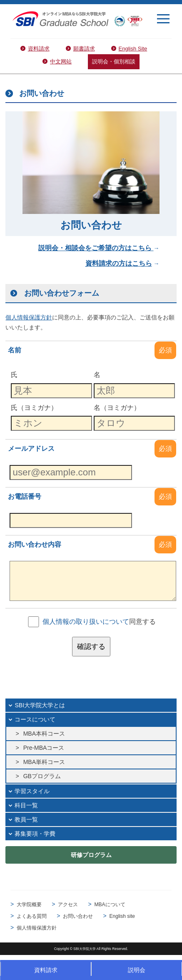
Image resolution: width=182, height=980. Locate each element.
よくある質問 (32, 916)
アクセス (68, 905)
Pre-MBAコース (44, 748)
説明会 (137, 970)
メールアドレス (31, 449)
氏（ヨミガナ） (34, 407)
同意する (99, 622)
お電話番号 (25, 496)
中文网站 (61, 62)
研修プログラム (91, 855)
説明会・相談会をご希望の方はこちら (96, 248)
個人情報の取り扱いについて (86, 622)
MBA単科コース (44, 762)
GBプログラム (42, 776)
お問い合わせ (78, 916)
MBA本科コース (44, 734)
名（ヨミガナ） (117, 407)
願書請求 (84, 49)
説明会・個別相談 (114, 62)
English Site (133, 49)
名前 (15, 350)
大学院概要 (29, 905)
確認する (91, 647)
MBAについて (110, 905)
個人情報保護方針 (37, 928)
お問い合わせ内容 (35, 544)
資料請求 (39, 49)
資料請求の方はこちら (119, 263)
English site (122, 916)
